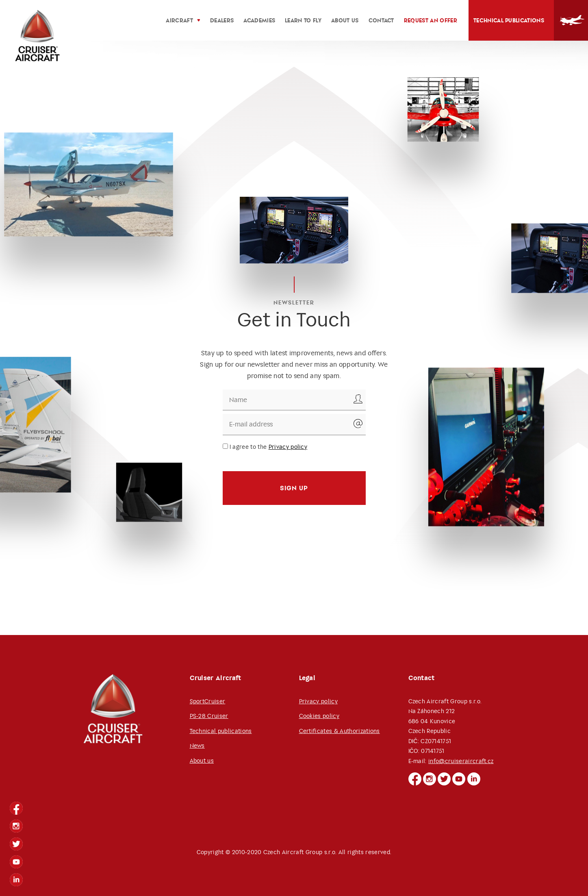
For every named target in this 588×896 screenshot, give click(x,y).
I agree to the (265, 447)
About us (202, 761)
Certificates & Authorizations (340, 731)
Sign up (294, 488)
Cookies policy (319, 716)
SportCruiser (208, 701)
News (197, 746)
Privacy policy (288, 447)
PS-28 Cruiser (209, 716)
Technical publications (509, 20)
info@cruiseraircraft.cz (461, 761)
